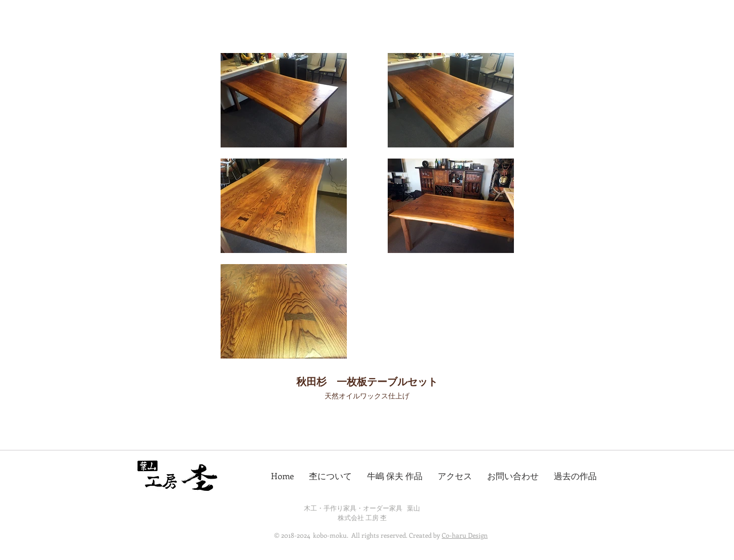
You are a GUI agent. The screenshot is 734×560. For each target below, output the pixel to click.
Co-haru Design (465, 535)
